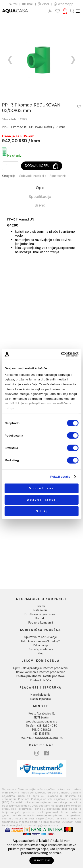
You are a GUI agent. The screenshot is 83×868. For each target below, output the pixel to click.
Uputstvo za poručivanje (41, 637)
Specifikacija (40, 197)
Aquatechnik (58, 176)
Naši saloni (41, 610)
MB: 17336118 (42, 734)
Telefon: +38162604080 (42, 726)
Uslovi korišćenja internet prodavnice (41, 672)
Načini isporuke (41, 699)
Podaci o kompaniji (41, 623)
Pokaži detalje (60, 476)
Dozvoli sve (41, 488)
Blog (41, 653)
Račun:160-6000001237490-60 (42, 738)
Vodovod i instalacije (32, 176)
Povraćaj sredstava (41, 649)
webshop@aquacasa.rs (41, 722)
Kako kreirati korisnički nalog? (41, 641)
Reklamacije (41, 645)
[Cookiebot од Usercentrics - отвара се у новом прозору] (61, 354)
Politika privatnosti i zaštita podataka (41, 676)
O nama (41, 606)
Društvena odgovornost (41, 614)
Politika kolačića (41, 680)
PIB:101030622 (41, 730)
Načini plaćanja (41, 695)
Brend (40, 206)
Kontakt (41, 618)
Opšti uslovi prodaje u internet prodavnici (41, 668)
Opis (40, 188)
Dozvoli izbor (41, 500)
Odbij (41, 511)
